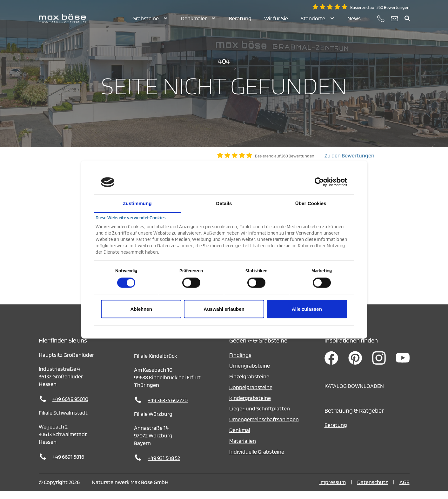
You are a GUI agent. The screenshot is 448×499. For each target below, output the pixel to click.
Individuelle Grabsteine (257, 459)
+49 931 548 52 (164, 466)
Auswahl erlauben (224, 309)
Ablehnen (141, 309)
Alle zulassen (307, 309)
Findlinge (240, 363)
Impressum (333, 490)
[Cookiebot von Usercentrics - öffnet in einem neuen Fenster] (319, 182)
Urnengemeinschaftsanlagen (264, 427)
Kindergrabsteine (250, 406)
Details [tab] (224, 203)
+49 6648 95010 (70, 407)
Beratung (336, 433)
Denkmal (240, 438)
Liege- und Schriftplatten (260, 416)
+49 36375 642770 (168, 408)
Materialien (243, 449)
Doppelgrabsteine (251, 395)
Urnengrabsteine (250, 373)
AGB (405, 490)
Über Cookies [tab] (311, 203)
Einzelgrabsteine (249, 384)
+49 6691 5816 (68, 465)
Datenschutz (373, 490)
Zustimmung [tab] (137, 203)
